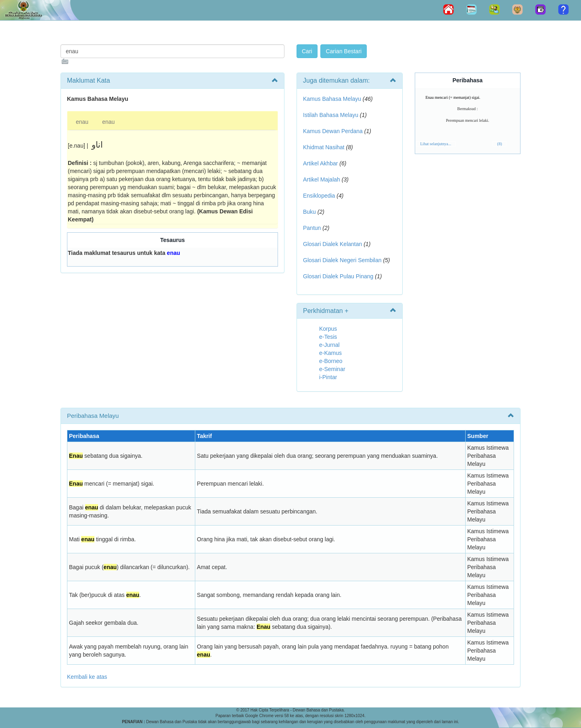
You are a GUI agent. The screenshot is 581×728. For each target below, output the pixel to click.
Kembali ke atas (87, 677)
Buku (309, 212)
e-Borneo (331, 361)
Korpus (328, 329)
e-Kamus (330, 353)
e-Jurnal (329, 345)
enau (82, 122)
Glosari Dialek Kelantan (332, 244)
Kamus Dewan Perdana (333, 131)
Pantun (312, 228)
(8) (499, 144)
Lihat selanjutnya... (436, 144)
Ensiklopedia (319, 196)
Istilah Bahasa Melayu (331, 115)
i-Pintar (328, 377)
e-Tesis (328, 337)
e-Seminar (332, 369)
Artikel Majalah (322, 179)
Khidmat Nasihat (324, 147)
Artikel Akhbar (320, 163)
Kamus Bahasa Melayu (333, 99)
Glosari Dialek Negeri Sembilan (342, 260)
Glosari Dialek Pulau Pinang (338, 276)
